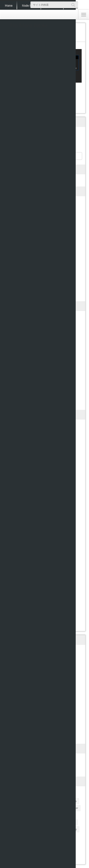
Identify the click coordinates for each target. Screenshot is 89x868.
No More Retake (29, 25)
